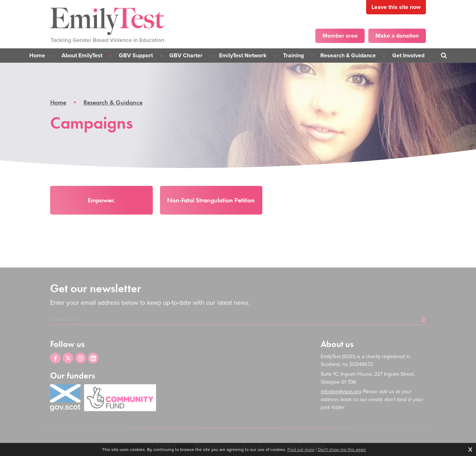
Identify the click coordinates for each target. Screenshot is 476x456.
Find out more (301, 450)
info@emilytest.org (341, 401)
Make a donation (397, 36)
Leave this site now (396, 7)
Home (58, 102)
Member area (340, 36)
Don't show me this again (342, 450)
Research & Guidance (113, 102)
